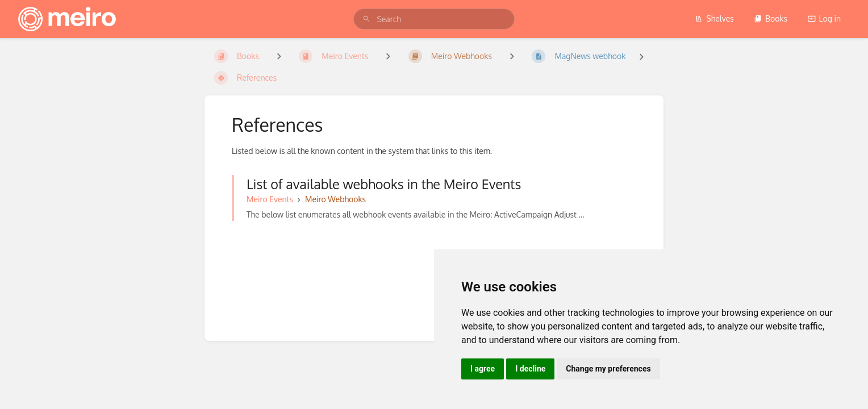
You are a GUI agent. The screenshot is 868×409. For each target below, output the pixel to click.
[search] (434, 19)
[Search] (366, 19)
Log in (824, 18)
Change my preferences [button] (608, 369)
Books (771, 18)
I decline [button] (530, 369)
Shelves (714, 18)
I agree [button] (483, 369)
